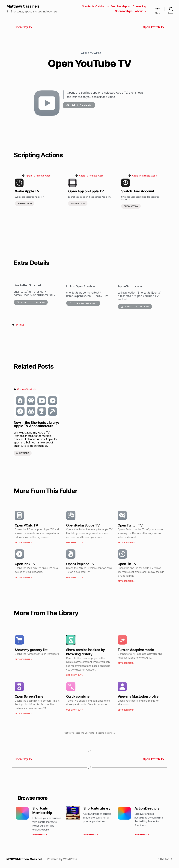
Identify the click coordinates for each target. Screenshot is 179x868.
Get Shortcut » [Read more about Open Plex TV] (23, 577)
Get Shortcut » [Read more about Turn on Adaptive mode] (126, 663)
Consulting (139, 6)
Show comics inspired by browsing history (85, 652)
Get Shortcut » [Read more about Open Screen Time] (23, 714)
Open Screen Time (29, 696)
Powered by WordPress (62, 859)
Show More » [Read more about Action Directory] (142, 835)
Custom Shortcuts (27, 389)
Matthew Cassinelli (23, 6)
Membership (119, 6)
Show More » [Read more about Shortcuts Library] (91, 835)
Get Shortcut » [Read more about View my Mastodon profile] (126, 710)
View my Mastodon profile (138, 696)
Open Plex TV (25, 564)
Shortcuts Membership (42, 810)
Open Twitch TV (130, 525)
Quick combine (78, 696)
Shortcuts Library (97, 808)
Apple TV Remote (35, 176)
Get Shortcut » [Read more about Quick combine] (75, 710)
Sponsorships (124, 11)
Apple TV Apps (91, 53)
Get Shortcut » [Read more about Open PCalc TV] (23, 542)
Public (20, 325)
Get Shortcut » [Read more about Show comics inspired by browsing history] (75, 675)
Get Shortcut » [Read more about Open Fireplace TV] (75, 577)
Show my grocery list (31, 650)
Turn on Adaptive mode (136, 650)
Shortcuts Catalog (94, 6)
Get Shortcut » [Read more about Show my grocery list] (23, 659)
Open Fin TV (127, 564)
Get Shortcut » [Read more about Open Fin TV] (126, 581)
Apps (48, 176)
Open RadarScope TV (83, 525)
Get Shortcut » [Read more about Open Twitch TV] (126, 542)
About (139, 11)
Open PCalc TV (26, 525)
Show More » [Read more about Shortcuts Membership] (40, 835)
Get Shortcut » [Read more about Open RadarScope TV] (75, 542)
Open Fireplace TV (80, 564)
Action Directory (147, 808)
